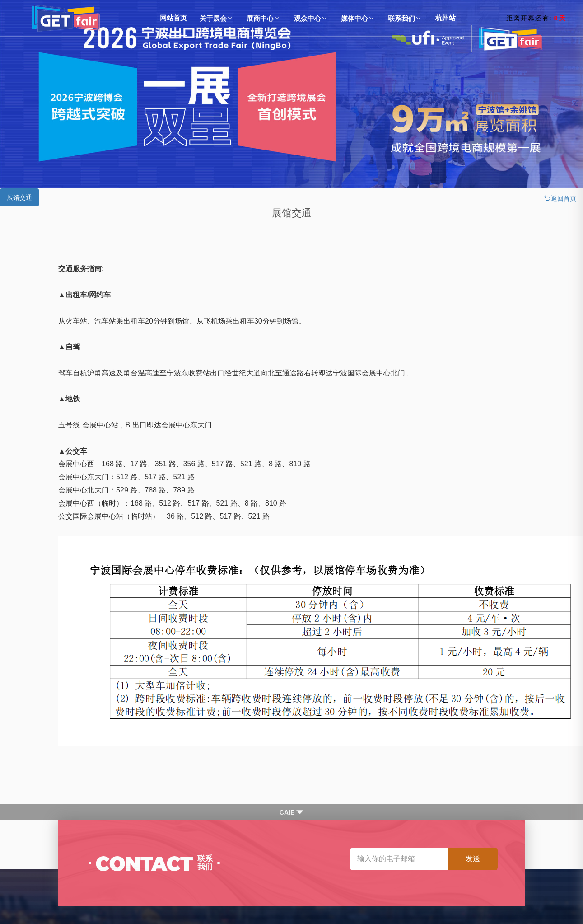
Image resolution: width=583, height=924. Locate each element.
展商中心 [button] (264, 18)
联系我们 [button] (405, 18)
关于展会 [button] (217, 18)
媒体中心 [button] (358, 18)
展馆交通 (19, 197)
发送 (473, 859)
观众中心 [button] (311, 18)
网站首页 (173, 18)
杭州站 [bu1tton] (445, 18)
